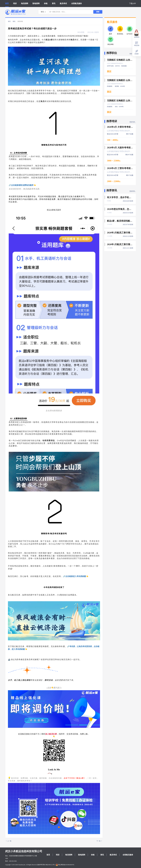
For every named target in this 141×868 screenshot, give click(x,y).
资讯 (54, 3)
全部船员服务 (77, 3)
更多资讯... (133, 191)
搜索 (98, 12)
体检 (46, 3)
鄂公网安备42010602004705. (65, 865)
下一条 (99, 841)
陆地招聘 (36, 3)
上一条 (9, 841)
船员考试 (63, 3)
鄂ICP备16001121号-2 (49, 865)
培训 (15, 3)
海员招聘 (25, 3)
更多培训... (133, 122)
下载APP (132, 3)
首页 (7, 3)
